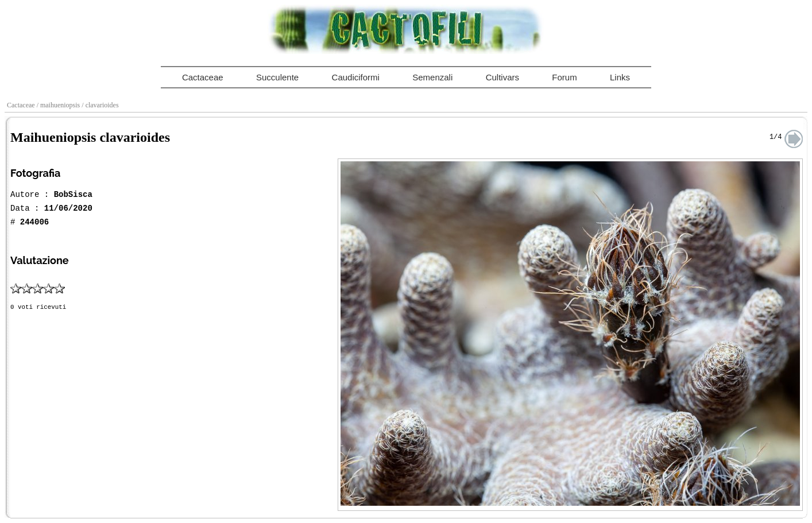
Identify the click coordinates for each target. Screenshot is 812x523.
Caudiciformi (356, 77)
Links (620, 77)
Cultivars (502, 77)
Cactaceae (203, 77)
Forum (564, 77)
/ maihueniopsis (59, 105)
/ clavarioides (101, 105)
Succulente (277, 77)
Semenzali (432, 77)
